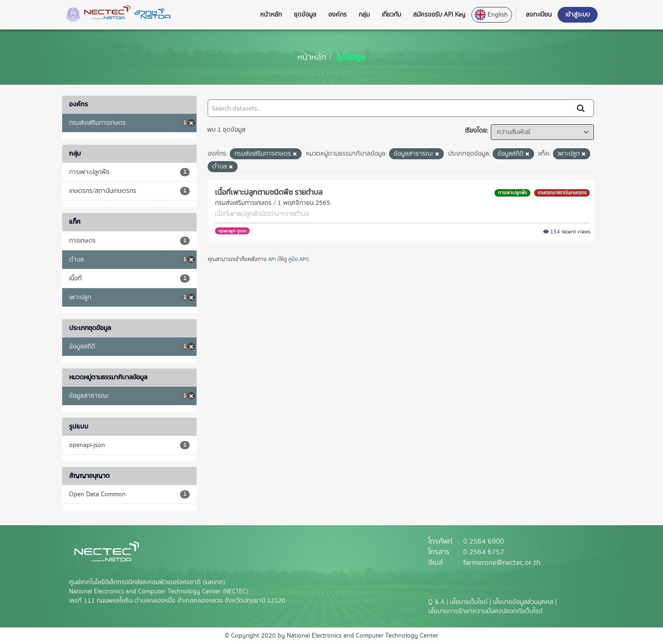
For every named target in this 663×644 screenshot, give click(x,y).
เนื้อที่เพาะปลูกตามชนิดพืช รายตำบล (269, 192)
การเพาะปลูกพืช (513, 193)
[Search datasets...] (389, 108)
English (491, 15)
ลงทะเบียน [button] (539, 15)
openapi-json (233, 231)
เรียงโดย (476, 131)
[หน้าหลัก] (312, 57)
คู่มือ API (298, 259)
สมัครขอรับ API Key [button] (439, 15)
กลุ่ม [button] (364, 15)
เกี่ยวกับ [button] (391, 15)
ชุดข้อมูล (351, 57)
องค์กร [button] (337, 15)
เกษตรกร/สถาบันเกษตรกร (562, 193)
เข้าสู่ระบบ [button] (578, 15)
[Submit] (582, 108)
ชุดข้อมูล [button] (305, 15)
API (272, 259)
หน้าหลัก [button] (271, 15)
